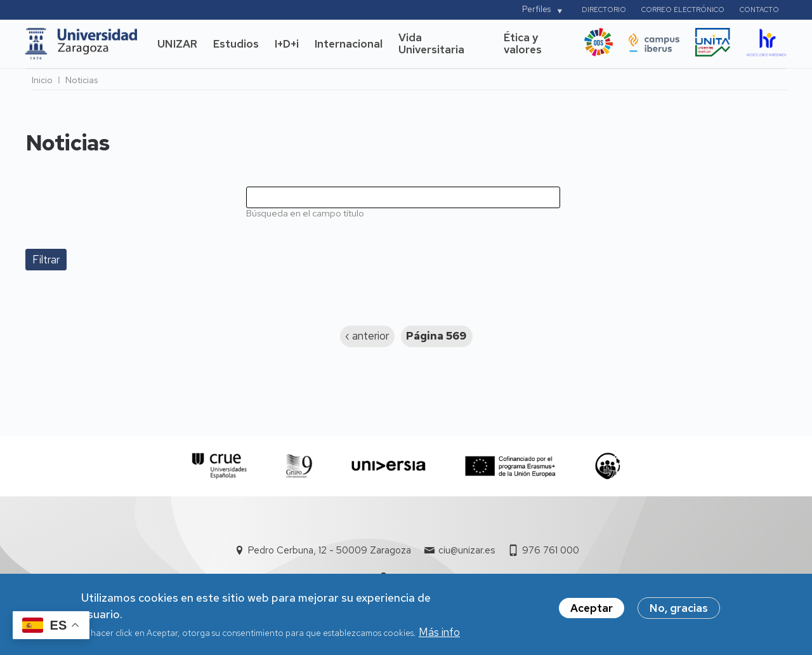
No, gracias (679, 611)
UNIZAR (177, 44)
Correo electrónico (683, 10)
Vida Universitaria (431, 44)
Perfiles (536, 9)
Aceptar (592, 611)
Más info (439, 635)
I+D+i (287, 44)
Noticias (82, 80)
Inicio (42, 80)
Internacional (349, 44)
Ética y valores (523, 44)
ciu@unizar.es (467, 550)
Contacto (759, 10)
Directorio (604, 10)
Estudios (236, 44)
